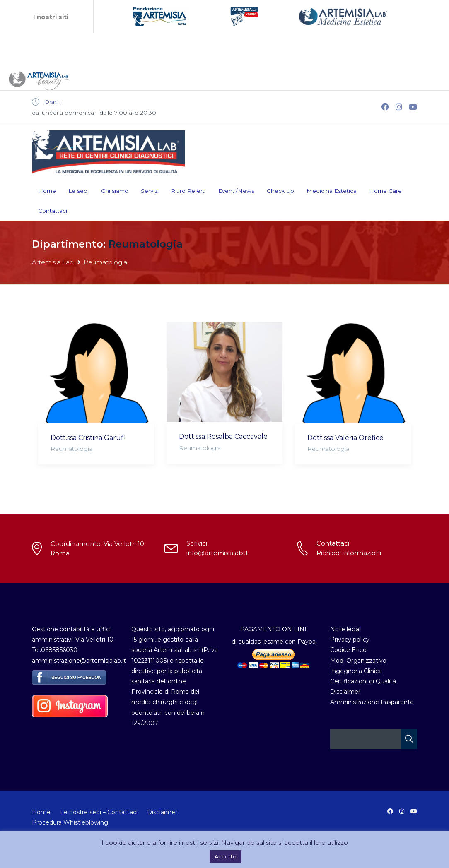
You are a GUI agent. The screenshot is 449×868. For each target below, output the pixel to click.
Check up (280, 191)
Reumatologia (71, 449)
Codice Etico (348, 650)
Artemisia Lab (53, 262)
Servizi (150, 191)
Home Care (385, 191)
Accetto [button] (226, 856)
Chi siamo (115, 191)
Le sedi (78, 191)
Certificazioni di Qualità (363, 681)
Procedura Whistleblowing (70, 822)
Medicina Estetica (332, 191)
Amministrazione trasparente (372, 702)
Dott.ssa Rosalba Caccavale (223, 436)
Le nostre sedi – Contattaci (99, 812)
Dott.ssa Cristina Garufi (88, 438)
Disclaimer (345, 692)
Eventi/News (236, 191)
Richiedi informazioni (349, 553)
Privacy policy (350, 640)
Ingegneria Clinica (356, 671)
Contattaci (53, 211)
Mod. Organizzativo (358, 661)
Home (47, 191)
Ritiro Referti (188, 191)
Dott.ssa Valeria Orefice (345, 438)
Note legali (346, 629)
